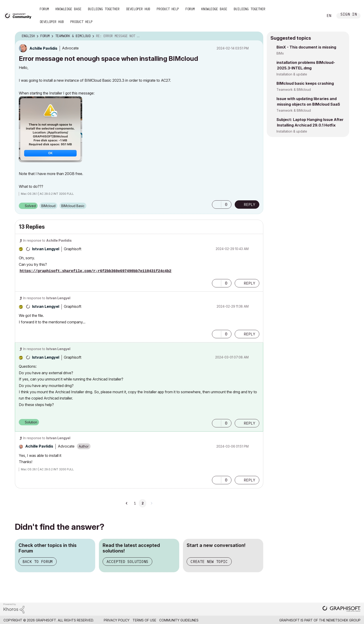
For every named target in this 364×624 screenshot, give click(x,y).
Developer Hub (138, 9)
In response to (47, 240)
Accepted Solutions (127, 562)
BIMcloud (48, 206)
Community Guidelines (179, 620)
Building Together (104, 9)
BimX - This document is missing (306, 47)
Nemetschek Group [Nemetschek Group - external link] (343, 620)
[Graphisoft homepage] (341, 609)
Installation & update (292, 74)
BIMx (280, 53)
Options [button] (257, 36)
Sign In (349, 15)
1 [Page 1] (135, 503)
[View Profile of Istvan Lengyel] (46, 249)
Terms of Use (144, 620)
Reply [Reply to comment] (250, 283)
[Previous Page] (127, 503)
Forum (44, 9)
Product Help (168, 9)
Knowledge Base (68, 9)
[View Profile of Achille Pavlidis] (43, 48)
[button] (50, 129)
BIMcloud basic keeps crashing (305, 83)
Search (315, 16)
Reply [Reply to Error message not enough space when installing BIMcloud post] (250, 205)
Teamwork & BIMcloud (294, 89)
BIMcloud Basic (73, 206)
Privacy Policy (117, 620)
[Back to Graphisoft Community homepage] (19, 15)
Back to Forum (38, 562)
